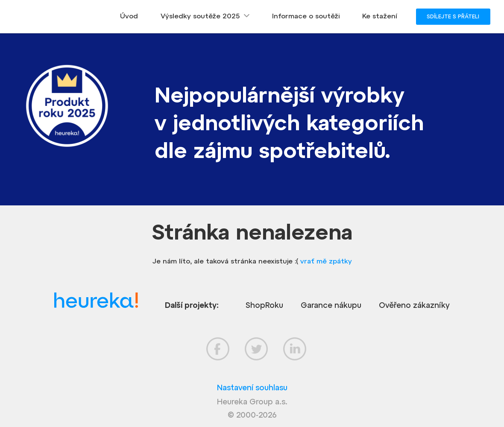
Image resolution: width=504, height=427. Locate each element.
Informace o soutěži (306, 16)
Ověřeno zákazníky (414, 305)
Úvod (129, 16)
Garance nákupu (331, 305)
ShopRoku (264, 305)
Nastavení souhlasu (252, 388)
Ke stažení (380, 16)
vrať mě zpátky (326, 261)
